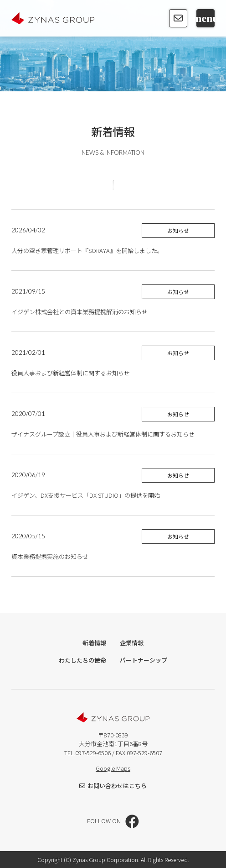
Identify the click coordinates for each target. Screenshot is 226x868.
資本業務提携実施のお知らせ (51, 556)
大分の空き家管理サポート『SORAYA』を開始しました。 (87, 250)
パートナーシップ (144, 660)
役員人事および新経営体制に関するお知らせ (71, 373)
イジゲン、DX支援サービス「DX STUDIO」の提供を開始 (86, 495)
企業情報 (132, 643)
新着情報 (94, 643)
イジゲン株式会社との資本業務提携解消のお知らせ (80, 312)
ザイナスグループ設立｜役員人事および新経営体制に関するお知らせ (103, 434)
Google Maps (113, 768)
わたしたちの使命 (82, 660)
